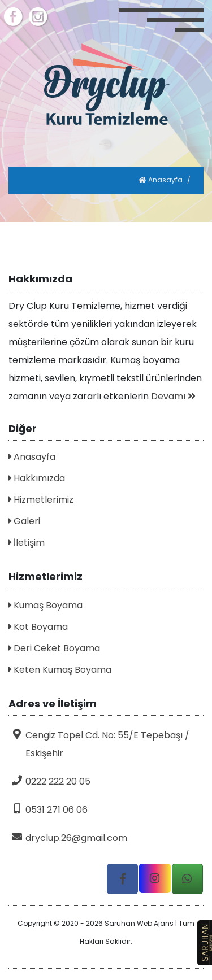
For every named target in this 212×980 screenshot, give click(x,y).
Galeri (24, 521)
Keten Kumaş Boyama (60, 670)
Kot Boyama (38, 627)
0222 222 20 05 (49, 781)
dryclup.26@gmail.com (68, 838)
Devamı (173, 396)
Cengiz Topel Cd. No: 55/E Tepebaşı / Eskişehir (99, 744)
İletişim (27, 543)
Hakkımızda (37, 478)
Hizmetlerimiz (41, 500)
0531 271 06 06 (48, 810)
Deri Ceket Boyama (54, 648)
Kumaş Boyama (46, 605)
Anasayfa (161, 180)
